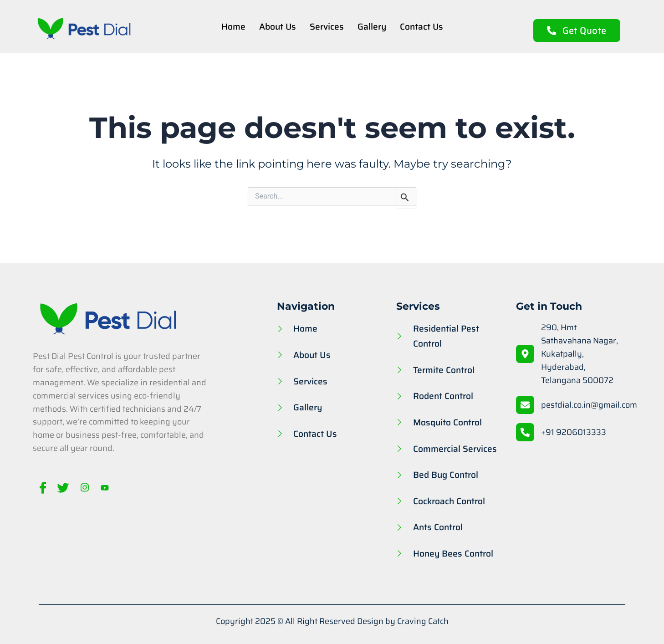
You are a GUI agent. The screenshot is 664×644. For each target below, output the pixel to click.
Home (233, 26)
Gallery (372, 26)
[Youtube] (102, 487)
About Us (277, 26)
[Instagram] (82, 487)
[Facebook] (42, 487)
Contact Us (422, 26)
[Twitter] (62, 487)
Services (327, 26)
